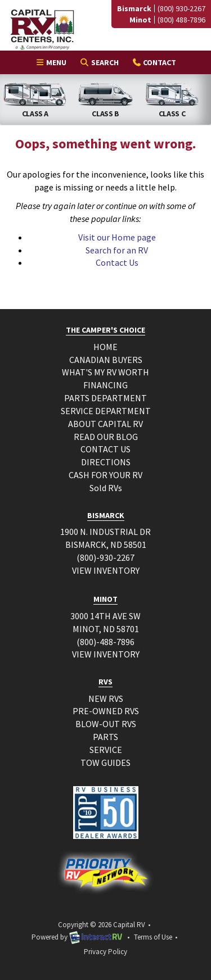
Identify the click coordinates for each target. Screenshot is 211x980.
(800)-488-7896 (105, 642)
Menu (54, 64)
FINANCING (105, 385)
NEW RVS (106, 698)
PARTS (105, 737)
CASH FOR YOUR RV (105, 475)
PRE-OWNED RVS (106, 711)
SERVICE (106, 750)
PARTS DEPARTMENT (105, 398)
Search (99, 64)
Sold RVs (106, 488)
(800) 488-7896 (181, 20)
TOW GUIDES (105, 763)
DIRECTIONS (106, 462)
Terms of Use (153, 937)
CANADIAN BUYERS (106, 360)
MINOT (105, 599)
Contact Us (117, 262)
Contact (154, 64)
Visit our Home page (117, 237)
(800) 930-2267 (181, 8)
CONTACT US (105, 449)
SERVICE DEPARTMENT (106, 411)
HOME (105, 347)
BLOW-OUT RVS (106, 724)
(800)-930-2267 (105, 557)
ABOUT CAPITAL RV (105, 424)
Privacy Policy (105, 952)
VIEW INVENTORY (106, 570)
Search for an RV (117, 250)
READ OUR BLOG (106, 437)
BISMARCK (106, 515)
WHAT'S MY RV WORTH (105, 372)
